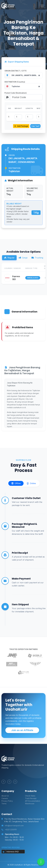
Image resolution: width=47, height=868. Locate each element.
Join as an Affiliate (22, 730)
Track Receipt (31, 798)
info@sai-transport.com (14, 826)
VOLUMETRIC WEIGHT (32, 190)
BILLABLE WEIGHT (14, 204)
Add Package (21, 126)
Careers (5, 798)
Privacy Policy (7, 801)
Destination (14, 168)
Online (31, 483)
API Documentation (33, 801)
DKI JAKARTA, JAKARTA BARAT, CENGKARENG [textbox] (27, 75)
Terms (4, 804)
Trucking (37, 258)
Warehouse (30, 804)
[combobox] (26, 75)
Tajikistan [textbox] (16, 86)
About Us (5, 796)
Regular (9, 258)
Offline (16, 483)
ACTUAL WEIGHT (10, 190)
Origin (12, 155)
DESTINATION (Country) (15, 82)
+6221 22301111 (11, 830)
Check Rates (30, 796)
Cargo (23, 258)
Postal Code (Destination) (16, 93)
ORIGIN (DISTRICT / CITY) (16, 71)
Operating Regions (11, 847)
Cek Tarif (35, 126)
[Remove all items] (39, 75)
